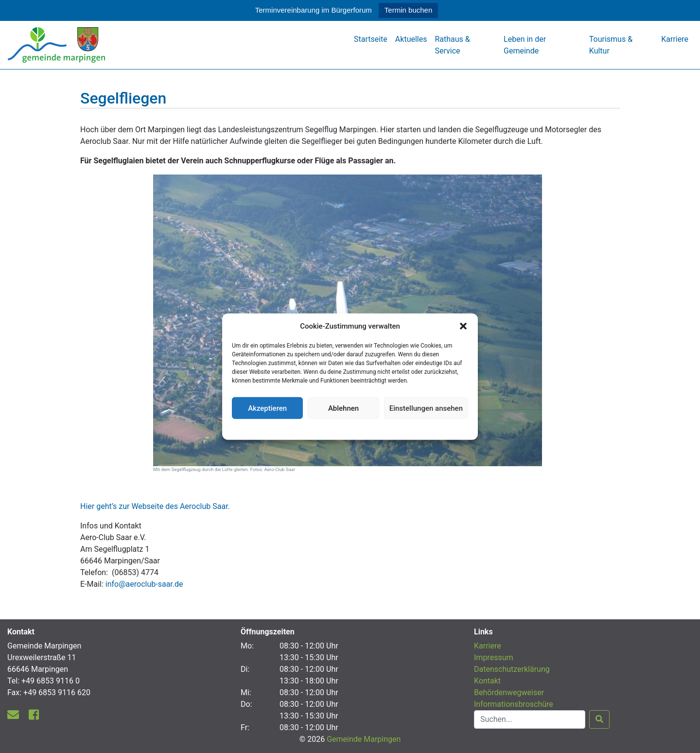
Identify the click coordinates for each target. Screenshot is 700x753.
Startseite (371, 39)
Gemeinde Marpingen (364, 739)
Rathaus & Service (452, 45)
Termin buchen (408, 10)
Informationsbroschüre (514, 704)
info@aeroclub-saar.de (144, 584)
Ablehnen (343, 408)
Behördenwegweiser (509, 692)
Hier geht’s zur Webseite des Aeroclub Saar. (155, 506)
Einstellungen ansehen (426, 408)
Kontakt (487, 681)
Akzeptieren (267, 408)
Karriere (675, 39)
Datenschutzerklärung (350, 428)
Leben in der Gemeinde (525, 45)
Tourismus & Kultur (611, 45)
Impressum (494, 657)
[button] (463, 326)
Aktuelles (411, 39)
